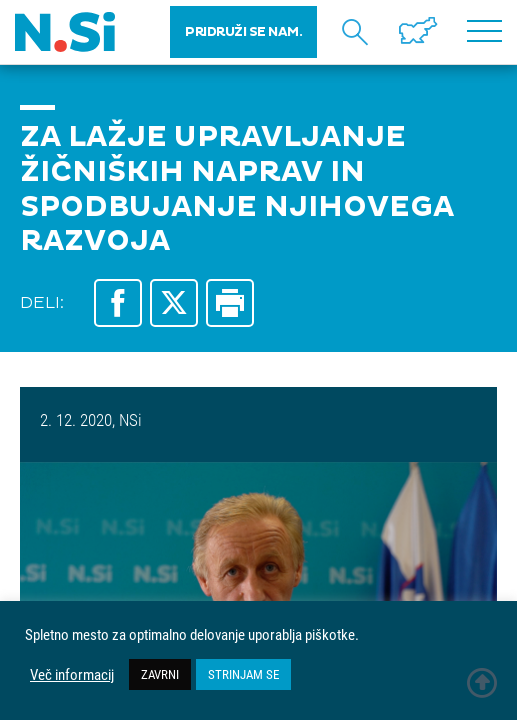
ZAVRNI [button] (160, 674)
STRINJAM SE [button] (243, 674)
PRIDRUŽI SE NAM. (243, 32)
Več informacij (72, 675)
